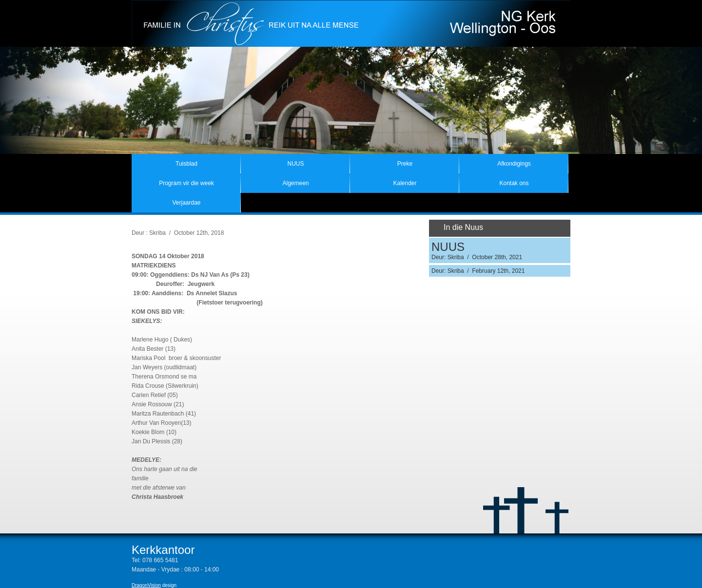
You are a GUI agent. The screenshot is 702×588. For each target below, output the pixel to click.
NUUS (295, 164)
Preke (405, 164)
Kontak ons (514, 183)
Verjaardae (186, 203)
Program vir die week (186, 183)
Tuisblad (186, 164)
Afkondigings (514, 164)
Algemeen (295, 183)
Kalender (405, 183)
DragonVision (146, 585)
